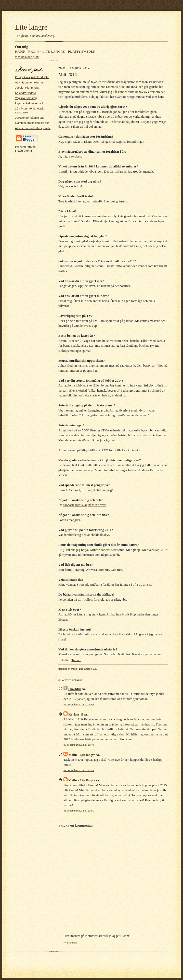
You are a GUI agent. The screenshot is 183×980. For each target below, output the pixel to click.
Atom (28, 151)
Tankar (76, 660)
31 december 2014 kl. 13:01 (79, 811)
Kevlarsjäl (76, 714)
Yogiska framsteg (26, 98)
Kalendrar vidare (25, 93)
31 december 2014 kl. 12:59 (79, 770)
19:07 (96, 669)
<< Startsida (70, 943)
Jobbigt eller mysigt (27, 88)
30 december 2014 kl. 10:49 (79, 745)
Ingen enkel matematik (29, 103)
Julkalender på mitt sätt (30, 118)
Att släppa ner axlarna (29, 82)
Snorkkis (75, 689)
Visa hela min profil (27, 57)
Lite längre (31, 27)
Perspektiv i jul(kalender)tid (32, 77)
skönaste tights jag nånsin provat (85, 505)
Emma (110, 87)
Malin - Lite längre (47, 52)
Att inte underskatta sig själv (33, 128)
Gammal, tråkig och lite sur (32, 123)
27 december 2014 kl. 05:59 (79, 704)
